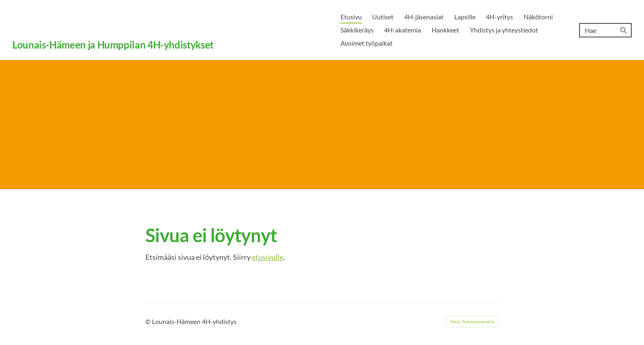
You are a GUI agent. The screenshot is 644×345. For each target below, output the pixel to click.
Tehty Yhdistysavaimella (472, 322)
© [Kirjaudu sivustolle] (149, 321)
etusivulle (268, 257)
